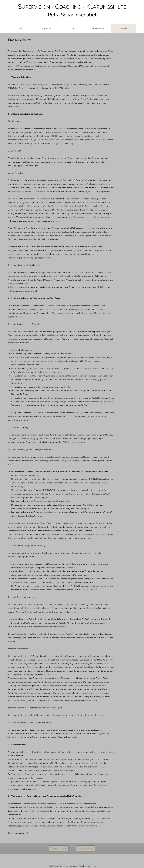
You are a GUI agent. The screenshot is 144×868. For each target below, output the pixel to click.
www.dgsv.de (21, 833)
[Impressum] (85, 848)
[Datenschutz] (59, 848)
